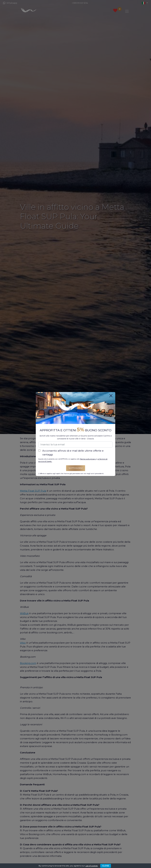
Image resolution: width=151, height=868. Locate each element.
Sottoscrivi (76, 468)
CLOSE (106, 866)
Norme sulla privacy (88, 459)
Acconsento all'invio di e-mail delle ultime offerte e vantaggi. (73, 453)
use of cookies (92, 866)
